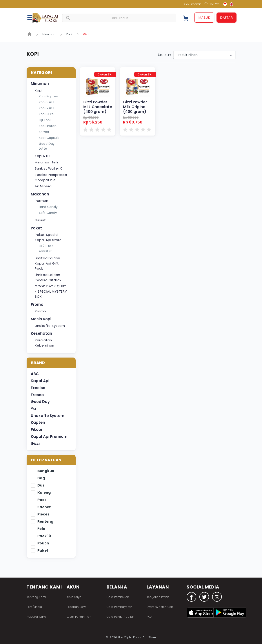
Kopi (69, 34)
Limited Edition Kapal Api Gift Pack (47, 263)
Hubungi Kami (37, 617)
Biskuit (40, 220)
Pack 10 (44, 536)
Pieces (43, 514)
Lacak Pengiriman (79, 617)
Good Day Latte (47, 146)
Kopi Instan (48, 126)
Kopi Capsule (49, 138)
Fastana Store (45, 18)
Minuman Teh (46, 162)
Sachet (44, 507)
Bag (41, 478)
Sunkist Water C (49, 168)
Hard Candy (48, 207)
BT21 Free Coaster (46, 248)
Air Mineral (44, 186)
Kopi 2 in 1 (46, 108)
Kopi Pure (46, 114)
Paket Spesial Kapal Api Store (48, 237)
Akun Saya (74, 597)
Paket (36, 228)
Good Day (40, 402)
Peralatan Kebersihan (45, 343)
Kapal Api (40, 381)
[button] (32, 17)
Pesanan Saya (77, 607)
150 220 (215, 4)
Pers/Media (34, 607)
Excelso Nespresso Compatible (51, 177)
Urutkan (165, 55)
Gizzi (35, 444)
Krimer (44, 132)
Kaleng (44, 493)
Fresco (37, 395)
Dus (41, 486)
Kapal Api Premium (49, 436)
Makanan (40, 194)
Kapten (38, 422)
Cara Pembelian (118, 597)
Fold (41, 529)
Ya (33, 409)
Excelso (38, 388)
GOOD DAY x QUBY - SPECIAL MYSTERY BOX (51, 291)
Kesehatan (41, 333)
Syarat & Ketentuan (160, 607)
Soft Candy (48, 213)
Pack (42, 500)
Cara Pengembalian (121, 617)
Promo (37, 304)
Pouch (43, 543)
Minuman (49, 34)
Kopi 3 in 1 (46, 102)
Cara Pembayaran (119, 607)
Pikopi (36, 429)
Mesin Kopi (41, 319)
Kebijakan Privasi (158, 597)
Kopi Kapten (48, 96)
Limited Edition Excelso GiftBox (48, 277)
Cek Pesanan (193, 4)
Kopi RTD (42, 156)
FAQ (149, 617)
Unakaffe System (50, 326)
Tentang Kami (36, 597)
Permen (42, 201)
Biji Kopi (45, 120)
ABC (35, 374)
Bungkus (46, 471)
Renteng (45, 522)
